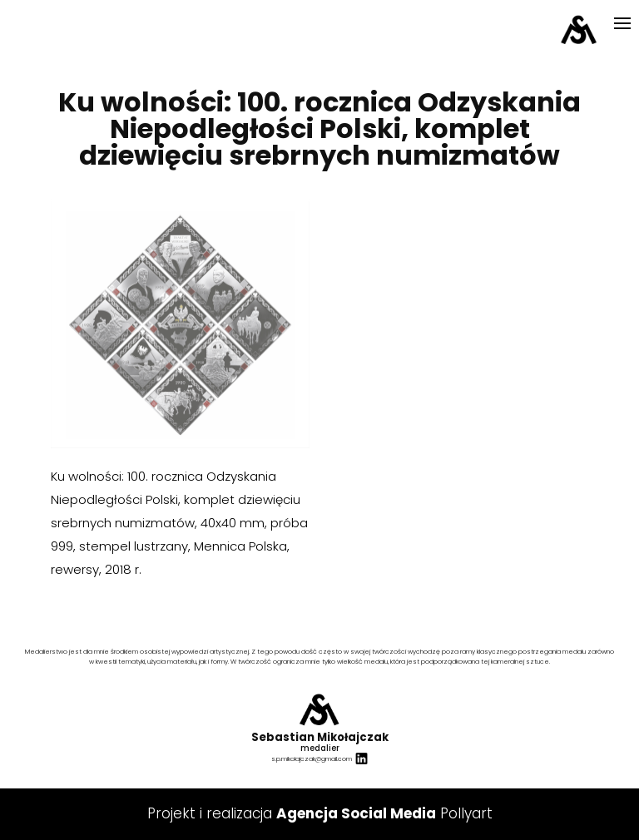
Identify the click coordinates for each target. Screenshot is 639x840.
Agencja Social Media (356, 813)
